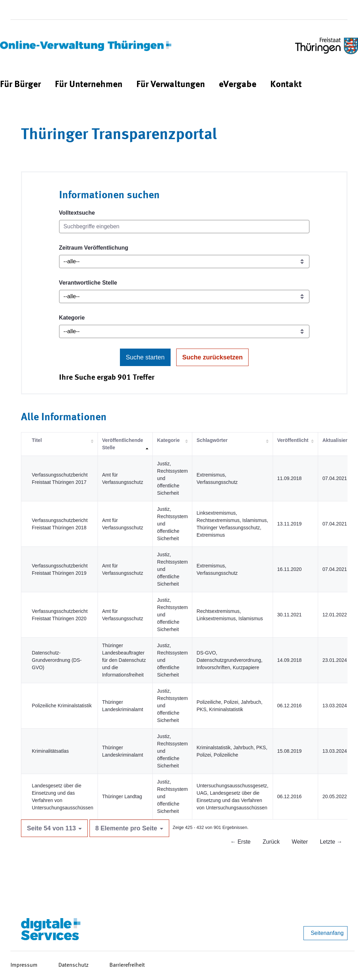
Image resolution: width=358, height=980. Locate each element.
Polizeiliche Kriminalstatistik (62, 706)
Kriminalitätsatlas (50, 751)
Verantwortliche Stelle (88, 283)
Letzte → (331, 842)
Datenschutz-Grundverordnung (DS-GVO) (57, 660)
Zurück (271, 842)
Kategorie (72, 318)
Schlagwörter (212, 440)
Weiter (300, 842)
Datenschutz (73, 965)
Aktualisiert (336, 440)
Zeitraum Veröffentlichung (94, 248)
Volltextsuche (77, 213)
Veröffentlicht (293, 440)
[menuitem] (20, 85)
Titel (37, 440)
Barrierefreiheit (127, 965)
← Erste (241, 842)
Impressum (24, 965)
